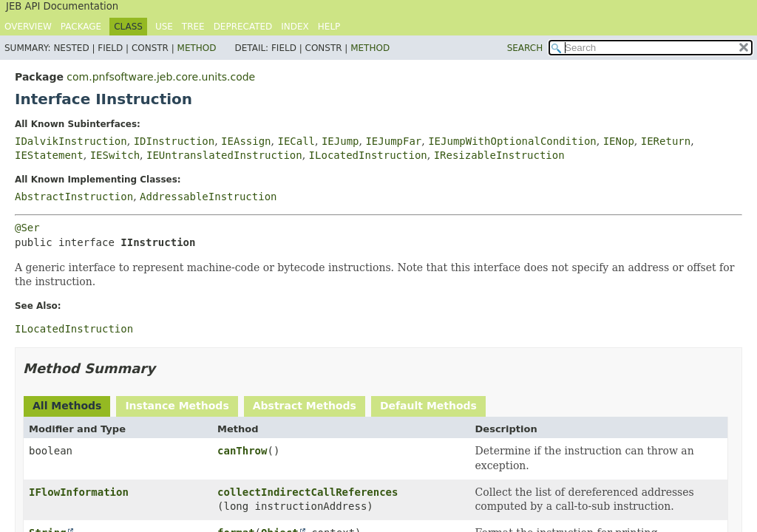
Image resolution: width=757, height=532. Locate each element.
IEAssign (246, 141)
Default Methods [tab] (428, 406)
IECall (296, 141)
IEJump (340, 141)
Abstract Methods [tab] (305, 406)
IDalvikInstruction (71, 141)
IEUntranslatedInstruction (224, 155)
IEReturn (666, 141)
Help (329, 27)
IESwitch (115, 155)
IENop (619, 141)
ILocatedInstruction (368, 155)
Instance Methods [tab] (177, 406)
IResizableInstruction (499, 155)
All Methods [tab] (67, 406)
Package (81, 27)
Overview (28, 27)
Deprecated (243, 27)
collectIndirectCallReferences (308, 492)
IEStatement (49, 155)
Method (197, 48)
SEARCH (525, 48)
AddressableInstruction (208, 197)
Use (164, 27)
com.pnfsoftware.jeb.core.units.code (161, 77)
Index (295, 27)
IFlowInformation (79, 492)
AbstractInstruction (74, 197)
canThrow (242, 451)
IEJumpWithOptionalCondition (512, 141)
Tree (193, 27)
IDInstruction (174, 141)
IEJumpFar (393, 141)
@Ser (27, 228)
